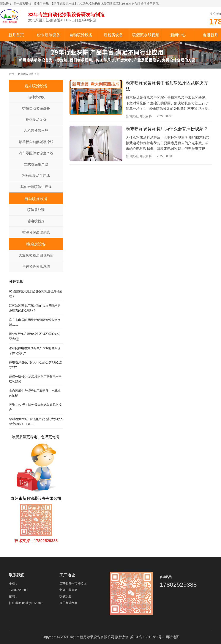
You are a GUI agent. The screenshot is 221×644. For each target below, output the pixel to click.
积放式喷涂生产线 (36, 176)
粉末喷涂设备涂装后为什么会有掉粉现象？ (167, 129)
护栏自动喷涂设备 (36, 108)
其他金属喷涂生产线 (36, 187)
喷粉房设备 (113, 35)
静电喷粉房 (36, 221)
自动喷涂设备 (81, 35)
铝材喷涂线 (36, 97)
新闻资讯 (132, 116)
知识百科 (146, 116)
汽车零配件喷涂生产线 (36, 153)
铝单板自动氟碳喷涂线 (36, 142)
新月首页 (16, 35)
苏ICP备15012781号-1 (147, 637)
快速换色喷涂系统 (36, 267)
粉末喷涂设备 (49, 35)
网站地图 (172, 637)
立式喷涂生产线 (36, 164)
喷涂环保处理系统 (36, 232)
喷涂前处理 (36, 210)
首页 (12, 74)
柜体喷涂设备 (36, 120)
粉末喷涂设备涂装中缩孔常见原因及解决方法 (167, 86)
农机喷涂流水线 (36, 131)
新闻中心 (178, 35)
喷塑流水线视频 (146, 35)
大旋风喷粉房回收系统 (36, 255)
